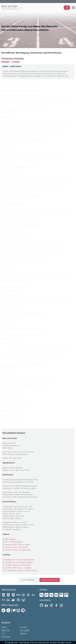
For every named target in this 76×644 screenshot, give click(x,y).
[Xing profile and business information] (51, 606)
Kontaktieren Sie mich (50, 580)
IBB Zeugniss (9, 539)
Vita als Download (28, 580)
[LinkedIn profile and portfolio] (46, 606)
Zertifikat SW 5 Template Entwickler (18, 560)
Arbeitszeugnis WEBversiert (15, 547)
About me (6, 631)
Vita (3, 634)
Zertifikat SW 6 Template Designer (18, 562)
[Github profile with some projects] (41, 606)
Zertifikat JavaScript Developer (16, 565)
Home (4, 627)
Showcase (6, 637)
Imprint (23, 634)
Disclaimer (25, 631)
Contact (24, 627)
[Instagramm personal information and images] (61, 606)
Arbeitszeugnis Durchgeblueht (16, 550)
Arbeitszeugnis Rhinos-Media (16, 544)
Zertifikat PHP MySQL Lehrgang (17, 568)
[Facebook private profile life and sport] (56, 606)
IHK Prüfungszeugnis (12, 542)
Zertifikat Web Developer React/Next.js (20, 570)
